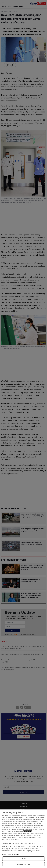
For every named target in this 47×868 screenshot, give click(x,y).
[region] (23, 839)
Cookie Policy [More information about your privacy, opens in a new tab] (28, 832)
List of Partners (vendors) (11, 854)
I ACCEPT (23, 858)
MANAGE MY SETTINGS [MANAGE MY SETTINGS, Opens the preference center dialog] (23, 864)
